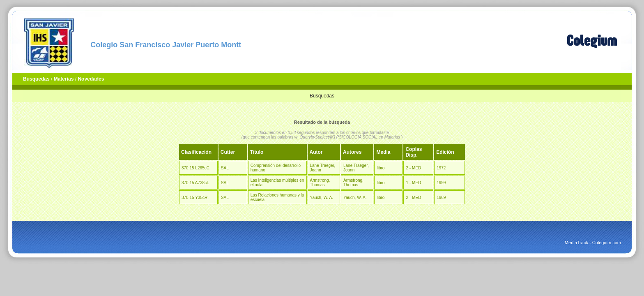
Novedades (91, 79)
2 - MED (413, 168)
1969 (441, 198)
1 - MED (413, 183)
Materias (64, 79)
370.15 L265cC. (196, 168)
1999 (441, 183)
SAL (225, 168)
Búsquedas (36, 79)
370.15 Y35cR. (195, 198)
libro (381, 168)
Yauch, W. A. (322, 198)
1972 (441, 168)
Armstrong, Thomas (320, 183)
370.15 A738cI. (195, 183)
